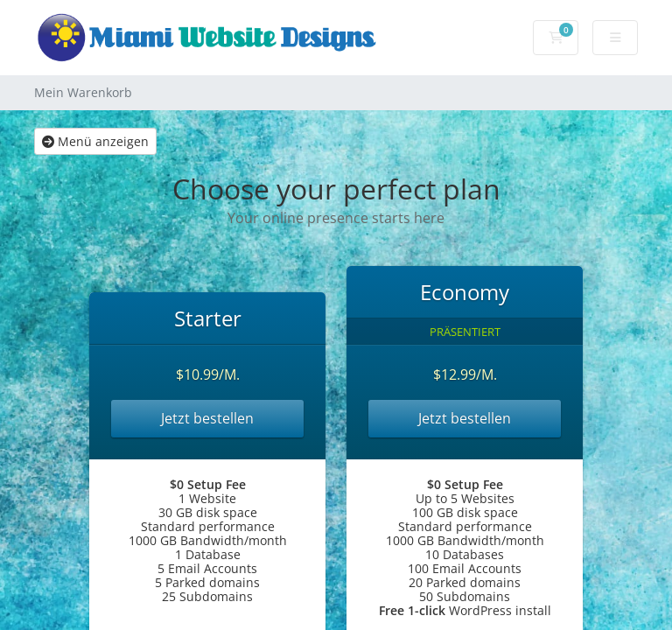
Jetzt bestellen (207, 418)
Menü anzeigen (95, 141)
